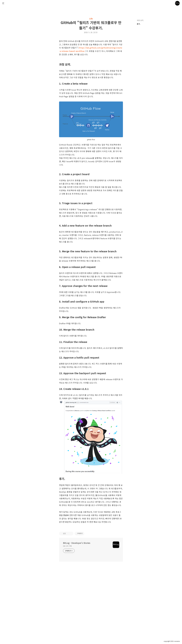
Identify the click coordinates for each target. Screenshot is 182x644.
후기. (139, 24)
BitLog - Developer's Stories (77, 614)
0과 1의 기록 (67, 617)
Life (91, 19)
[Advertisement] (91, 56)
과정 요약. (141, 20)
